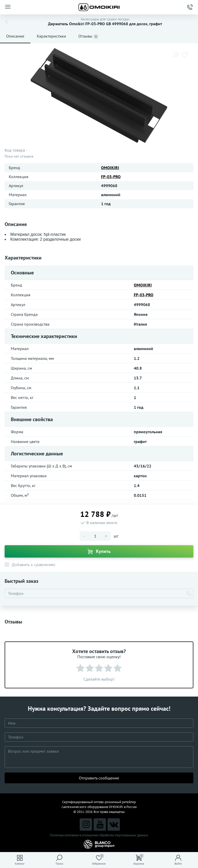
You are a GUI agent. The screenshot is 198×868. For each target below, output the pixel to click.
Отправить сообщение (99, 778)
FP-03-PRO (111, 177)
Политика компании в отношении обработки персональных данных (99, 835)
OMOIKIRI (110, 168)
